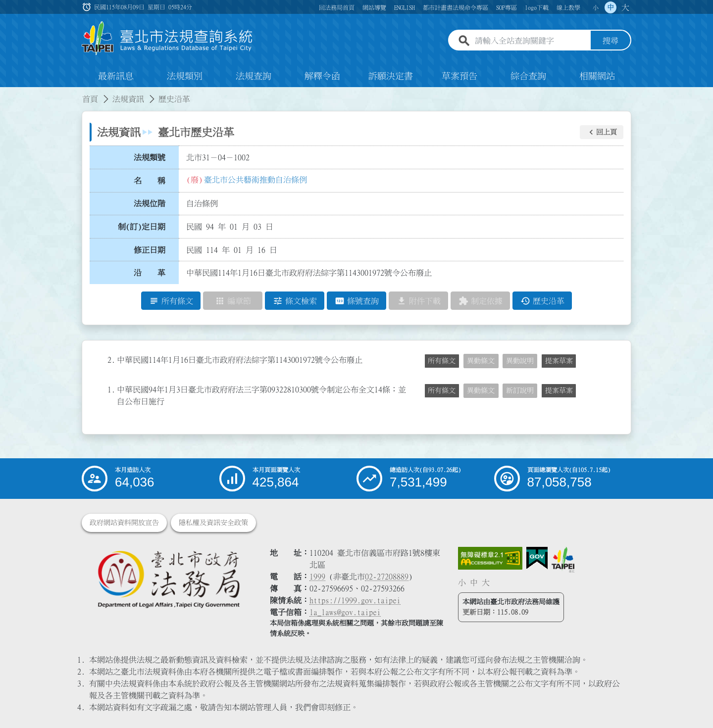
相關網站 (597, 76)
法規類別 (185, 76)
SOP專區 (507, 7)
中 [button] (611, 7)
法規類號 (150, 157)
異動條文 (481, 361)
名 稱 (150, 181)
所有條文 (442, 361)
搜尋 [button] (611, 41)
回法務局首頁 (337, 7)
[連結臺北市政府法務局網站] (168, 579)
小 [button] (596, 7)
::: (6, 93)
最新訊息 (116, 76)
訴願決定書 (391, 76)
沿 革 (150, 273)
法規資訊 (128, 99)
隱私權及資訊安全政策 (213, 523)
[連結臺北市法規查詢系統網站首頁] (167, 38)
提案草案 (559, 361)
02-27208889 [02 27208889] (387, 577)
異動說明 (520, 361)
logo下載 (537, 7)
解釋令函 (322, 76)
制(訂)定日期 (142, 227)
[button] (602, 132)
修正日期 (150, 250)
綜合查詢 (528, 76)
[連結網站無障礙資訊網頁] (490, 558)
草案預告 (459, 76)
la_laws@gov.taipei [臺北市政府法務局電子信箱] (345, 612)
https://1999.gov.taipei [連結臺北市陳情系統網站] (355, 600)
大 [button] (625, 7)
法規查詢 (254, 76)
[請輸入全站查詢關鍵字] (531, 41)
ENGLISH (405, 7)
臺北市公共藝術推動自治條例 (255, 180)
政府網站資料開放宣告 (124, 523)
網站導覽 (374, 7)
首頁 (90, 99)
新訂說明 (520, 390)
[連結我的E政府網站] (537, 558)
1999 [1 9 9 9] (317, 577)
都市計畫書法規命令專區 (456, 7)
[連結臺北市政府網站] (563, 560)
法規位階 (150, 203)
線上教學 (568, 7)
